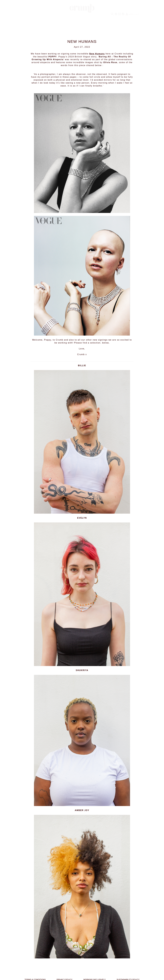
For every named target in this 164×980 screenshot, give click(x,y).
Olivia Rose (110, 62)
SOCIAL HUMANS (67, 17)
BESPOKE (112, 17)
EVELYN (82, 518)
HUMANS (31, 17)
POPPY (53, 57)
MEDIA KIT (133, 14)
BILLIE (82, 366)
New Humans (97, 54)
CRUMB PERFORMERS (92, 17)
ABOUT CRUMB (130, 17)
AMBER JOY (82, 810)
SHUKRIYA (82, 670)
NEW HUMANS (47, 17)
